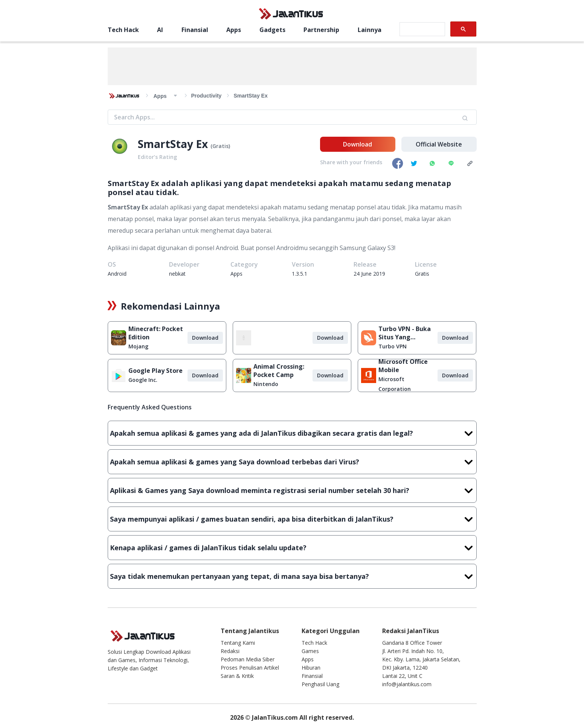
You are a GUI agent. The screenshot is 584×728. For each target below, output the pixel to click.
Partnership (321, 30)
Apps (234, 30)
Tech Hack (123, 30)
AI (160, 30)
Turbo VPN (393, 346)
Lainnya (370, 30)
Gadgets (272, 30)
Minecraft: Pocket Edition (156, 333)
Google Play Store (156, 371)
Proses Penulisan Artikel (250, 668)
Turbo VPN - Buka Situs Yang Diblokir (405, 333)
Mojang (138, 346)
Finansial (195, 30)
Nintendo (266, 384)
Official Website (439, 144)
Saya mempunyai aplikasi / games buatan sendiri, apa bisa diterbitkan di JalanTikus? (292, 519)
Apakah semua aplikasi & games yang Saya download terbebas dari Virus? (292, 462)
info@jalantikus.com (407, 684)
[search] (422, 29)
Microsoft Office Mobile (403, 366)
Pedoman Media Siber (248, 659)
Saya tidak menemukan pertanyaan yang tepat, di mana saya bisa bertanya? (292, 576)
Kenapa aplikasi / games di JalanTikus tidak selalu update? (292, 548)
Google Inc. (143, 380)
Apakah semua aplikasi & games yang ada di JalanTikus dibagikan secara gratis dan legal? (292, 433)
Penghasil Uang (320, 684)
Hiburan (311, 668)
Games (310, 651)
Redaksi (230, 651)
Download (358, 144)
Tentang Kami (238, 643)
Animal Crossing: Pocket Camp (279, 371)
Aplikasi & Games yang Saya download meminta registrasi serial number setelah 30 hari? (292, 490)
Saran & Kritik (237, 676)
